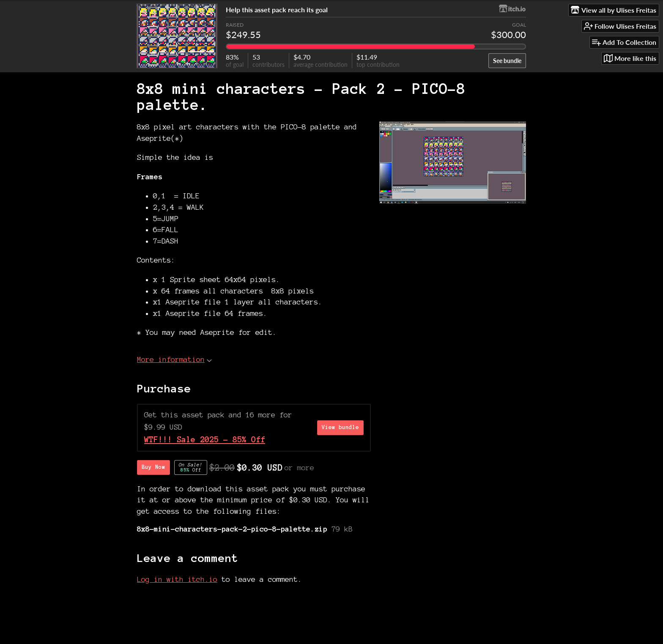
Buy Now (153, 467)
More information (174, 359)
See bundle (507, 61)
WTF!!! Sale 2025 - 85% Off (205, 440)
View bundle (340, 428)
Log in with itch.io (177, 579)
